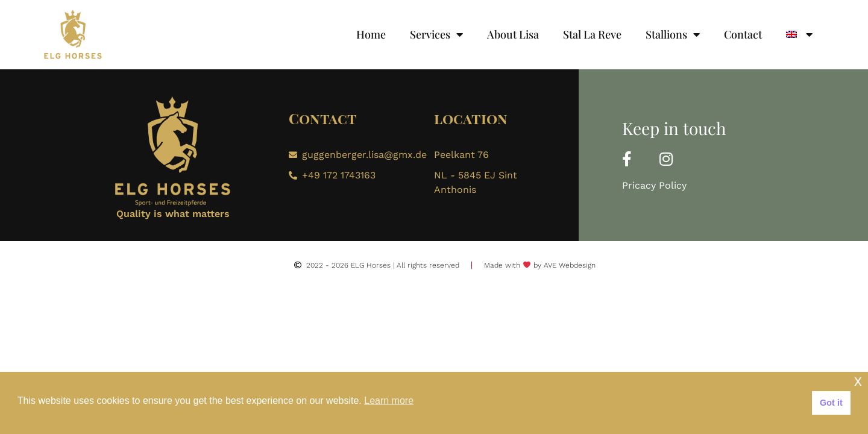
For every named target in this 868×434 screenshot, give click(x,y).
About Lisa (513, 34)
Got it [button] (831, 403)
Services (436, 34)
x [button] (858, 381)
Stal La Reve (592, 34)
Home (371, 34)
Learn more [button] (389, 401)
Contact (743, 34)
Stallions (673, 34)
